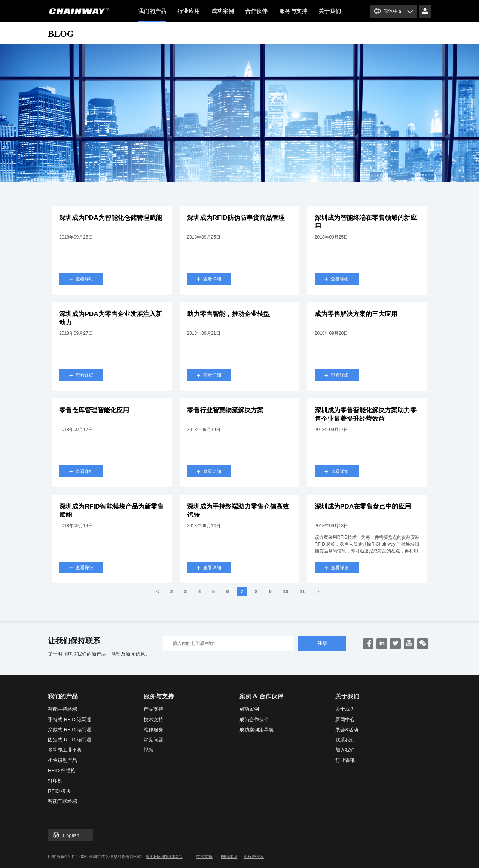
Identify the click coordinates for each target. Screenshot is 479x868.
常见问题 (153, 740)
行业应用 (189, 11)
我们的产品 (152, 15)
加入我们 (345, 750)
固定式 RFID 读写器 (70, 740)
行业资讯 (345, 760)
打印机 (55, 781)
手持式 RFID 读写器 (70, 720)
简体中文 (393, 11)
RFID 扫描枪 (62, 770)
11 (303, 591)
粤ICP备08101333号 (164, 856)
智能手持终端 (62, 709)
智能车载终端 (62, 801)
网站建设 (229, 856)
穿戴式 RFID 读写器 (70, 730)
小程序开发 (254, 856)
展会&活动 (347, 730)
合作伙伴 (256, 11)
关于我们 (330, 11)
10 (286, 591)
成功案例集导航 (257, 730)
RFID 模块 (59, 791)
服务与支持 (293, 11)
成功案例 (223, 11)
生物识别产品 (62, 760)
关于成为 (345, 709)
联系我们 (345, 740)
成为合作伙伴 (254, 720)
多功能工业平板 (65, 750)
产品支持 (153, 709)
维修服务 (153, 730)
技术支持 (153, 720)
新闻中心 (345, 720)
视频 (149, 750)
